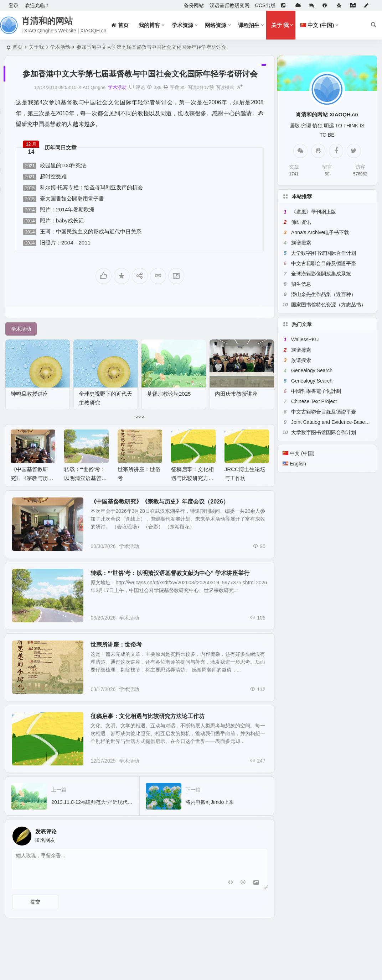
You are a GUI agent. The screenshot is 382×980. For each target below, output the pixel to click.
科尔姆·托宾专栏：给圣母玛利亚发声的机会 (83, 188)
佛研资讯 (301, 222)
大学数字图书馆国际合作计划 (324, 253)
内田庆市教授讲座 (236, 394)
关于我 (36, 47)
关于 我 (280, 25)
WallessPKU (305, 339)
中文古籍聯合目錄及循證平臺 (324, 263)
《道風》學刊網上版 (314, 212)
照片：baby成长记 (53, 221)
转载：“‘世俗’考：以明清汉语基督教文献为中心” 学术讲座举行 (170, 573)
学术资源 (182, 25)
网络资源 (216, 25)
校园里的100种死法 (55, 166)
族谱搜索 (301, 243)
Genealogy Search (312, 370)
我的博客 (149, 25)
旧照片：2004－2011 (57, 243)
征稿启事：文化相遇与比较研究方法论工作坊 (192, 478)
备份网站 (194, 5)
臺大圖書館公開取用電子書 (64, 199)
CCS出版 (265, 5)
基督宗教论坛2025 (169, 394)
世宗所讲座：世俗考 (116, 645)
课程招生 (249, 25)
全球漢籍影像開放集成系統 (321, 274)
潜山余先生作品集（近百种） (324, 294)
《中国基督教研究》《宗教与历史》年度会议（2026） (160, 502)
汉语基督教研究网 (229, 5)
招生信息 (301, 284)
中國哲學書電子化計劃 (316, 391)
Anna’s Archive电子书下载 (320, 232)
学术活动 (60, 47)
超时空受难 (45, 177)
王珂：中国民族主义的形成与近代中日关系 (82, 232)
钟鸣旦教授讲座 (29, 394)
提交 (35, 902)
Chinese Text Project (314, 401)
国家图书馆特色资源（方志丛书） (329, 305)
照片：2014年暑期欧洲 (59, 210)
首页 (17, 47)
